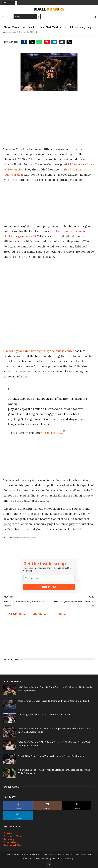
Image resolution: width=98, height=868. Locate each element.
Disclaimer (11, 842)
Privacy (9, 839)
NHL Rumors (61, 614)
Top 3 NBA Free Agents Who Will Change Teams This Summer (52, 756)
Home (5, 17)
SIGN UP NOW (49, 587)
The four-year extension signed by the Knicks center (39, 351)
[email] (49, 578)
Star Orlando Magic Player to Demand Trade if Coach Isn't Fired (54, 701)
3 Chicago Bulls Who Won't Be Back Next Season (44, 715)
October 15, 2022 (52, 433)
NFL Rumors (21, 614)
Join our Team (13, 836)
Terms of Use (13, 845)
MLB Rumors (41, 614)
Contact (9, 833)
